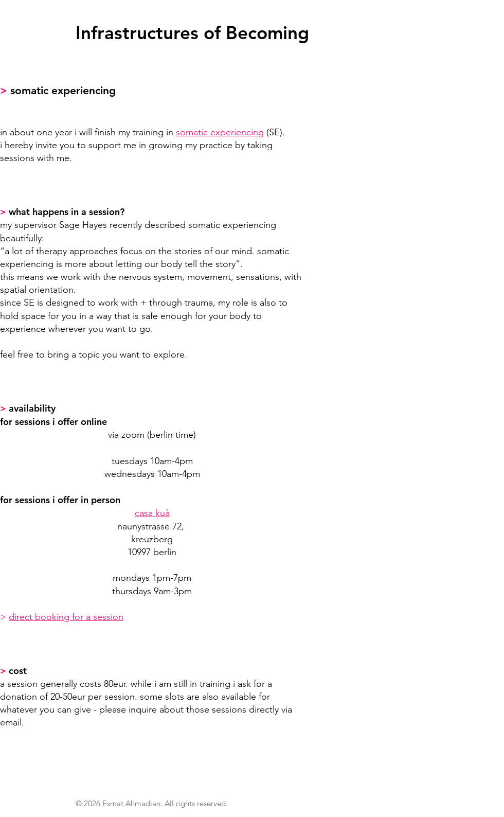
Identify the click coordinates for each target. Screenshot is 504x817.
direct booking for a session (66, 617)
